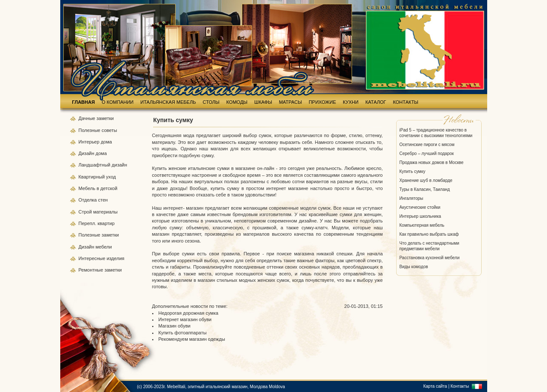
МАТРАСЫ (291, 102)
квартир (106, 223)
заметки (105, 118)
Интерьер (89, 142)
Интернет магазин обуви (185, 319)
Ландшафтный (95, 165)
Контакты (460, 386)
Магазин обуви (175, 326)
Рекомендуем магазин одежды (192, 339)
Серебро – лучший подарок (427, 154)
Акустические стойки (420, 207)
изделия (115, 258)
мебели (104, 247)
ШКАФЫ (263, 102)
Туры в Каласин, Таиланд (425, 189)
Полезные (90, 130)
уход (111, 177)
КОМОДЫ (237, 102)
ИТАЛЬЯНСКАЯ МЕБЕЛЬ (168, 102)
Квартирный (93, 177)
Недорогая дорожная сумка (188, 313)
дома (106, 142)
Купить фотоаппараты (183, 333)
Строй (86, 212)
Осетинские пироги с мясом (427, 145)
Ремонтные (92, 270)
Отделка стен (93, 200)
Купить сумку (413, 171)
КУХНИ (351, 102)
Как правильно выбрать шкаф (429, 234)
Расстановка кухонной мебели (430, 258)
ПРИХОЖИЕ (322, 102)
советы (109, 130)
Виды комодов (414, 267)
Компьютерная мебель (422, 225)
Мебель (88, 188)
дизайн (119, 165)
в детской (107, 188)
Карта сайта (435, 386)
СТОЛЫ (211, 102)
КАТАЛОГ (376, 102)
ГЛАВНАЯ (84, 102)
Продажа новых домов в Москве (432, 162)
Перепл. (88, 223)
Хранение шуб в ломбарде (426, 180)
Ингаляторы (412, 198)
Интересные (93, 258)
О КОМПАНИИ (118, 102)
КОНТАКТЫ (406, 102)
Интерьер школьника (421, 216)
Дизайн (87, 153)
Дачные (88, 118)
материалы (105, 212)
